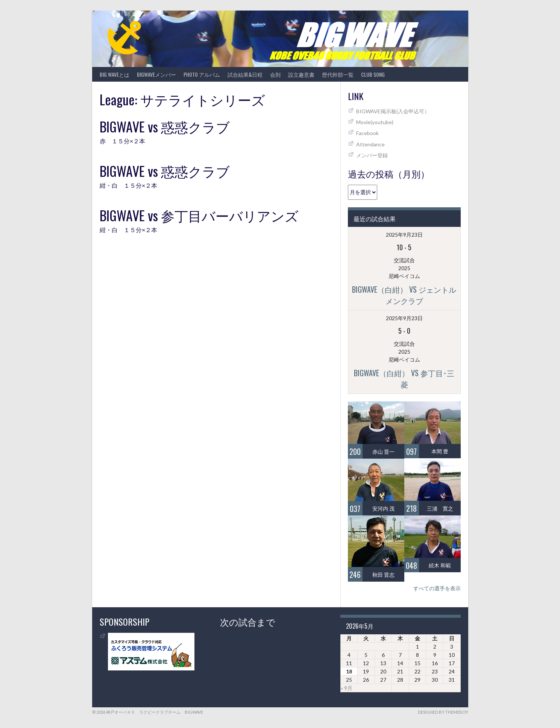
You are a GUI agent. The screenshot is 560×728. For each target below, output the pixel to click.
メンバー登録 (372, 155)
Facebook (367, 133)
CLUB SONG (373, 74)
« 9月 (347, 688)
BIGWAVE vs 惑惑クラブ (165, 126)
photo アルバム (202, 74)
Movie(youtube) (375, 122)
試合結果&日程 (245, 74)
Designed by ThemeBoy (443, 712)
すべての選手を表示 (437, 588)
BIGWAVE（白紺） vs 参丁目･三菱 (404, 378)
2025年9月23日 (404, 235)
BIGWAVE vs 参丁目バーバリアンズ (199, 215)
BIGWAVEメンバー (156, 74)
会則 (275, 74)
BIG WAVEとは (115, 74)
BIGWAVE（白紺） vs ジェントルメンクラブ (404, 295)
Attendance (370, 144)
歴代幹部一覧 (338, 74)
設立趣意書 (301, 74)
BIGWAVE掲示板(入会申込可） (393, 111)
